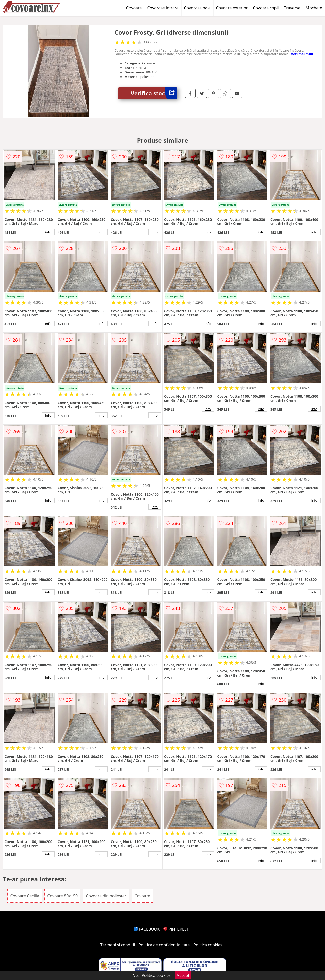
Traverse (292, 8)
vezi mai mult (302, 54)
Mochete (314, 8)
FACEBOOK (147, 929)
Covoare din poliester (106, 896)
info (48, 232)
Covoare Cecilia (25, 896)
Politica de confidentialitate (164, 945)
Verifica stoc (154, 93)
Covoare (134, 8)
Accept (183, 975)
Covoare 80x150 (62, 896)
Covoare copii (266, 8)
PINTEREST (176, 929)
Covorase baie (197, 8)
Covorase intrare (163, 8)
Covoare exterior (232, 8)
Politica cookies (208, 945)
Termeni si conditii (118, 945)
